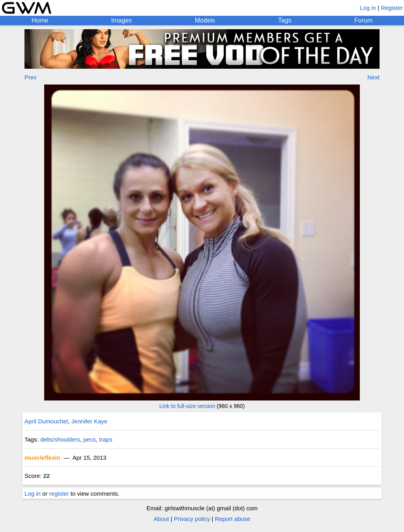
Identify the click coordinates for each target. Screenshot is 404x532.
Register (392, 8)
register (59, 493)
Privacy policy (192, 519)
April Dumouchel (46, 421)
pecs (90, 439)
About (161, 519)
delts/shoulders (60, 439)
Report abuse (233, 519)
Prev (31, 77)
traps (106, 439)
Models (205, 20)
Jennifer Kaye (89, 421)
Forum (363, 20)
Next (373, 77)
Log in (368, 8)
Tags (285, 20)
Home (40, 20)
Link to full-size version (187, 406)
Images (122, 20)
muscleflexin (42, 458)
